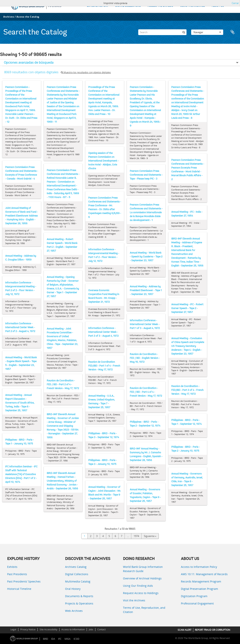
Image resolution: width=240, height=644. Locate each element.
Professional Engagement (197, 603)
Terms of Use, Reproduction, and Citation (144, 610)
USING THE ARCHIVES (193, 6)
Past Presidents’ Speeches (24, 581)
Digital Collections (77, 574)
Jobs (91, 629)
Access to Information (73, 629)
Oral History (73, 589)
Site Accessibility (48, 629)
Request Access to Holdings (141, 593)
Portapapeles (233, 32)
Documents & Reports (79, 596)
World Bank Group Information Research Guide (143, 569)
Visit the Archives (134, 600)
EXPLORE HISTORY (98, 6)
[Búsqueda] (184, 32)
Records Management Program (201, 581)
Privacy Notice (28, 629)
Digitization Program (194, 596)
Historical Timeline (19, 589)
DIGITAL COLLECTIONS (128, 6)
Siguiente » (150, 536)
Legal (13, 629)
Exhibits (12, 567)
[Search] (162, 32)
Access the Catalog (28, 17)
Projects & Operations (79, 603)
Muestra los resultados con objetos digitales (86, 72)
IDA (53, 639)
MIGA (67, 639)
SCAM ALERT (185, 630)
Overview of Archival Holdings (142, 578)
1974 (136, 536)
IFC (60, 639)
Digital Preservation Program (199, 589)
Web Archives (74, 611)
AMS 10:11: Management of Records (204, 574)
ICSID (76, 639)
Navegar (207, 32)
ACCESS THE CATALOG (160, 6)
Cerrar (235, 3)
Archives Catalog (76, 567)
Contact (101, 629)
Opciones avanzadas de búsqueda (29, 62)
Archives (9, 17)
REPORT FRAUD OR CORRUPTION (212, 630)
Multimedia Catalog (78, 581)
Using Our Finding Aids (138, 586)
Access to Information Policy (199, 567)
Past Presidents (17, 574)
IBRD (45, 639)
